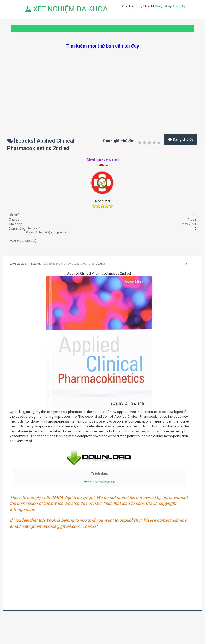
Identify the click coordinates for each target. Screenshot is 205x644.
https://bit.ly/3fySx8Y (100, 482)
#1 (187, 264)
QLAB (99, 264)
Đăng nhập (163, 6)
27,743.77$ (28, 241)
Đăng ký (179, 6)
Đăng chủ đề (181, 139)
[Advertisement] (102, 87)
